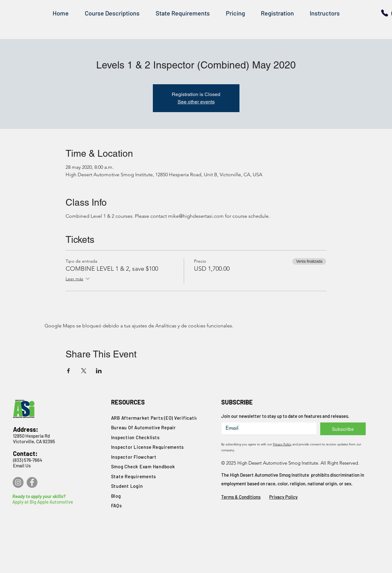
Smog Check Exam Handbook (143, 466)
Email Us (22, 466)
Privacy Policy (282, 444)
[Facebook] (32, 482)
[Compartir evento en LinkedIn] (99, 371)
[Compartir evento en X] (84, 371)
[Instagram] (18, 482)
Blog (116, 496)
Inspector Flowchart (134, 457)
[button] (112, 13)
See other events (196, 102)
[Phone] (385, 13)
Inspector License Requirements (148, 447)
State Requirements (134, 476)
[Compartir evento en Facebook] (69, 371)
